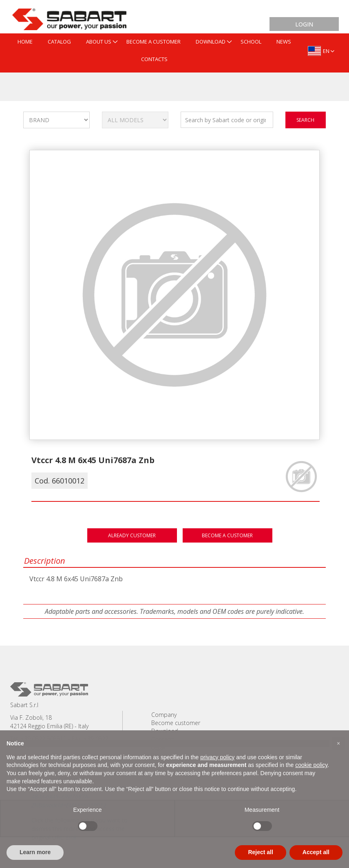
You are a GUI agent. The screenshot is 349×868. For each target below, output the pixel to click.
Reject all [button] (260, 852)
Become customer (176, 723)
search (305, 120)
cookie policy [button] (311, 765)
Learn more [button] (35, 852)
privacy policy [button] (217, 757)
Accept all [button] (316, 852)
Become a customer (227, 535)
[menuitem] (25, 42)
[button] (338, 743)
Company (164, 715)
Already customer (132, 535)
